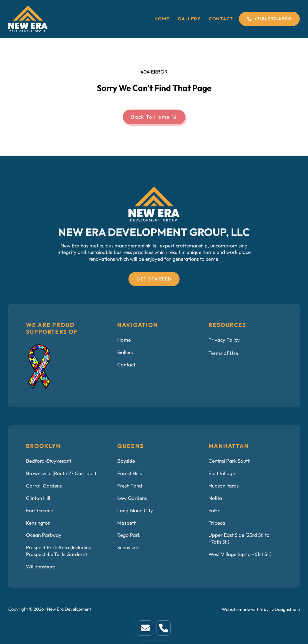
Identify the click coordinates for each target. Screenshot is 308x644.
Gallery (189, 19)
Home (162, 19)
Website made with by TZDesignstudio (261, 609)
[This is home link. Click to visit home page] (145, 628)
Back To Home (154, 117)
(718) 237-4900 (269, 19)
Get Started (154, 279)
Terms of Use (223, 353)
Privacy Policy (224, 340)
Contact (221, 19)
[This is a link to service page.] (164, 628)
